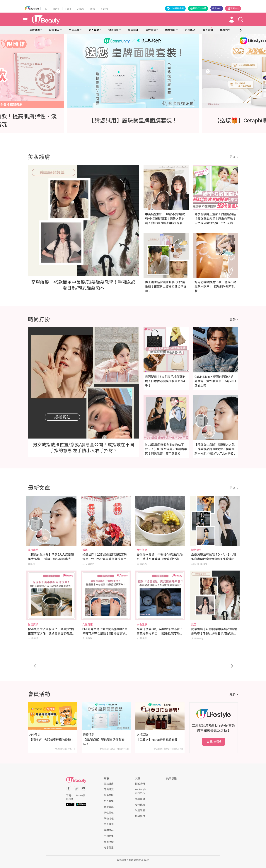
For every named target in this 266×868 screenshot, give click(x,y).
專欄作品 (109, 830)
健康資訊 (113, 30)
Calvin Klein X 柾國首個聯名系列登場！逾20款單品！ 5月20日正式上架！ (215, 381)
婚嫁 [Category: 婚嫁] (85, 550)
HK (45, 9)
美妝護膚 (35, 30)
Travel (56, 9)
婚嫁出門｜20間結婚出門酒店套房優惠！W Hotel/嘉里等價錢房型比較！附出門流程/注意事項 (105, 559)
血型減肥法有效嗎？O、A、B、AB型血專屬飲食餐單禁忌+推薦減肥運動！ (214, 559)
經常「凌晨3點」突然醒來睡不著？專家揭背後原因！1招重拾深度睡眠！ (160, 634)
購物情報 (170, 30)
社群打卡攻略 (198, 8)
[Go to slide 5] (135, 135)
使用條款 (140, 805)
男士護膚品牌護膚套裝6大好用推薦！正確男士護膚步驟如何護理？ (166, 287)
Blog (93, 9)
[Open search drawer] (241, 20)
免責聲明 (140, 799)
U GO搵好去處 (175, 8)
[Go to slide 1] (120, 135)
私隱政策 (140, 810)
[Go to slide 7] (142, 135)
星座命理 (133, 30)
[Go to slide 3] (127, 135)
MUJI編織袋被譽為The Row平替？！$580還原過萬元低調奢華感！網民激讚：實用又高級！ (166, 449)
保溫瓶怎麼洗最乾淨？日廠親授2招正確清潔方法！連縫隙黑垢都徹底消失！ (51, 634)
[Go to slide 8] (146, 135)
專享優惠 (109, 848)
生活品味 (74, 30)
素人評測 (109, 824)
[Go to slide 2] (124, 135)
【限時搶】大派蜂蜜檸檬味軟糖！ (52, 740)
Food (68, 9)
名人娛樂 (94, 30)
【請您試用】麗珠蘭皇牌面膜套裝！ (104, 742)
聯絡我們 (140, 816)
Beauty (81, 9)
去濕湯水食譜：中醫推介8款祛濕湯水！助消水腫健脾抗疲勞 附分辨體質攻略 (160, 559)
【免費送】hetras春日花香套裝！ (159, 740)
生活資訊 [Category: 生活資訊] (33, 624)
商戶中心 (217, 8)
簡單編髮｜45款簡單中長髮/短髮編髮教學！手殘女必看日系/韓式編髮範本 (214, 634)
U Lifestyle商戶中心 (141, 791)
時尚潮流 (54, 30)
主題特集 (109, 836)
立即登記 (214, 742)
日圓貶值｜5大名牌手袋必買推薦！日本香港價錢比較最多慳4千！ (165, 381)
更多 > (234, 157)
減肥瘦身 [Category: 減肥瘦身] (196, 550)
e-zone (105, 9)
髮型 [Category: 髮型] (194, 624)
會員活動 (109, 842)
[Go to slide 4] (131, 135)
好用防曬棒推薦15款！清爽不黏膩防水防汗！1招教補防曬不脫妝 (215, 287)
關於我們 (140, 784)
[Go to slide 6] (139, 135)
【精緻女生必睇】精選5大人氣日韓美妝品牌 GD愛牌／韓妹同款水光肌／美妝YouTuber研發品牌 (51, 559)
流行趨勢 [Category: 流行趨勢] (33, 550)
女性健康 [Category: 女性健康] (142, 550)
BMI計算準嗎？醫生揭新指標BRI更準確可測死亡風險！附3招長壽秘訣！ (105, 634)
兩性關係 (151, 30)
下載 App (233, 8)
